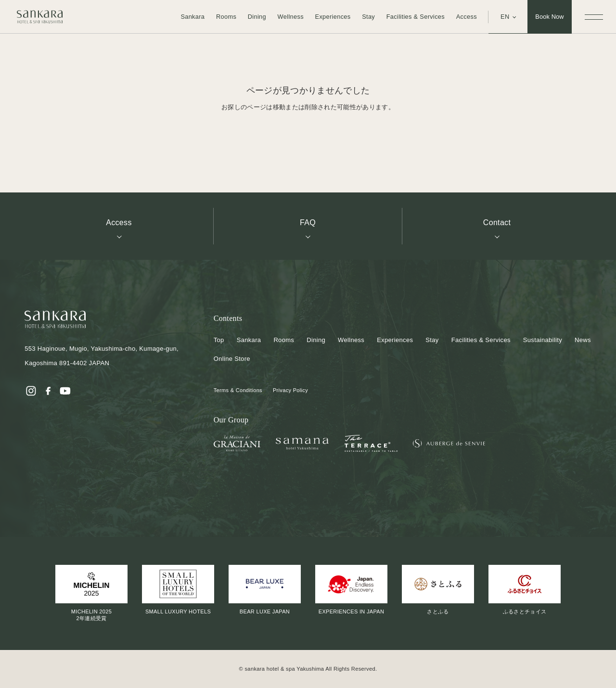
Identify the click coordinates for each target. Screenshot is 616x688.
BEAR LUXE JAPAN (265, 590)
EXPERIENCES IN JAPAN (351, 590)
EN (505, 17)
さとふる (438, 590)
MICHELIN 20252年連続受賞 (91, 593)
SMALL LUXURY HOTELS (178, 590)
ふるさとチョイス (525, 590)
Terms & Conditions (238, 390)
